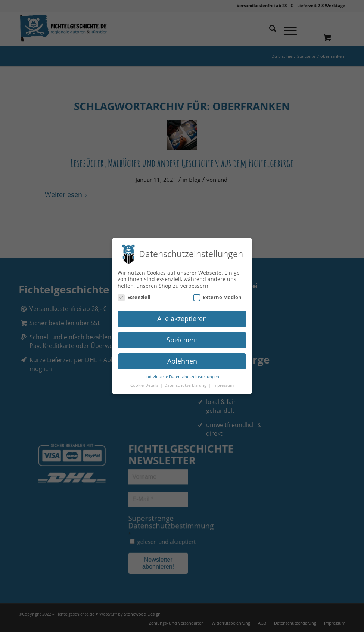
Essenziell (134, 297)
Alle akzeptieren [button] (182, 318)
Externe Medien (217, 297)
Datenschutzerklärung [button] (186, 385)
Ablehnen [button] (182, 360)
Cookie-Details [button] (145, 385)
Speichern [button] (182, 339)
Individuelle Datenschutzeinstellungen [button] (182, 376)
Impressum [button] (223, 385)
